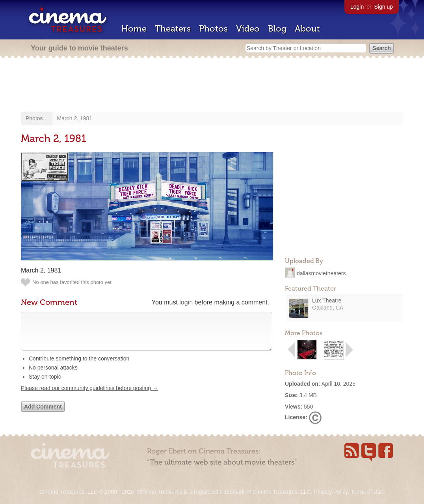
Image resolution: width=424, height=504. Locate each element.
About (307, 29)
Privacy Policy (331, 492)
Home (134, 29)
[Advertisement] (212, 86)
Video (248, 29)
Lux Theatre (327, 301)
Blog (277, 29)
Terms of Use (367, 492)
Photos (213, 29)
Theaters (173, 29)
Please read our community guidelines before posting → (89, 396)
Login (357, 7)
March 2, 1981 (75, 118)
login (186, 302)
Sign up (384, 7)
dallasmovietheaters (321, 273)
